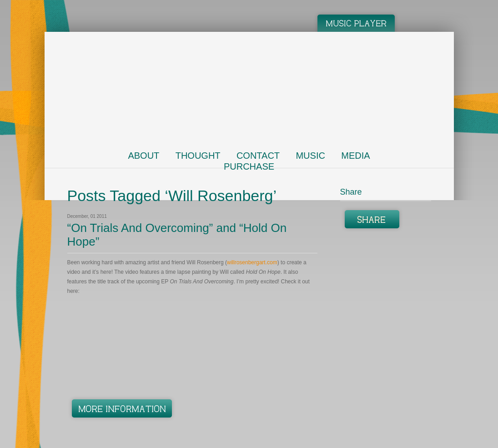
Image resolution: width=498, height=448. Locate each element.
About (143, 156)
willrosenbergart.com (252, 262)
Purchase (249, 166)
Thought (198, 156)
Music (310, 156)
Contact (258, 156)
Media (355, 156)
